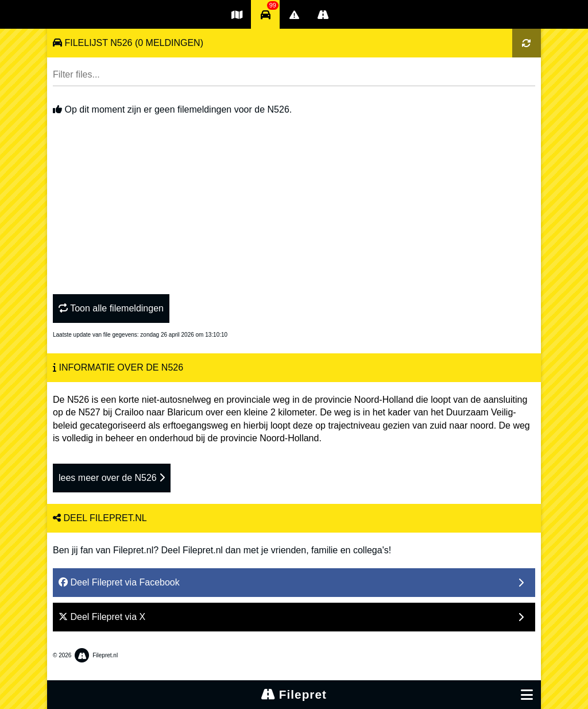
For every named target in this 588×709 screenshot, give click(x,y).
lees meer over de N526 (112, 478)
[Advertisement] (294, 202)
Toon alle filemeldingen (111, 308)
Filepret (294, 694)
